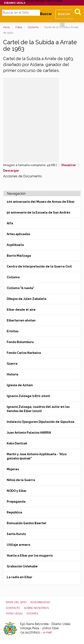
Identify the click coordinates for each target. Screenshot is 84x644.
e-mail (47, 632)
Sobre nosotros (36, 608)
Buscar (46, 14)
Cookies (32, 613)
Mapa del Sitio (16, 602)
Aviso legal (14, 613)
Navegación (16, 194)
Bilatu (78, 12)
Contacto (13, 608)
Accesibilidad (40, 602)
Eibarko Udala (15, 3)
